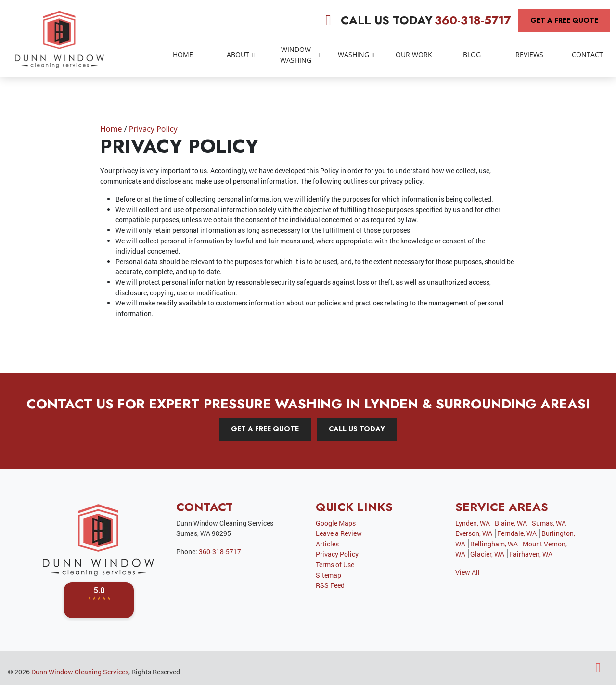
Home (111, 129)
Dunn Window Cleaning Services (80, 672)
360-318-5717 (473, 20)
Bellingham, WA (494, 544)
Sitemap (328, 575)
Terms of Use (335, 564)
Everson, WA (474, 533)
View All (468, 572)
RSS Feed (330, 585)
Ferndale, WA (517, 533)
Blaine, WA (511, 523)
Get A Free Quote (564, 20)
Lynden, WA (473, 523)
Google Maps (336, 523)
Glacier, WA (487, 554)
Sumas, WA (549, 523)
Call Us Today (357, 429)
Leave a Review (339, 533)
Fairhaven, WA (531, 554)
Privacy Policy (153, 129)
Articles (327, 544)
